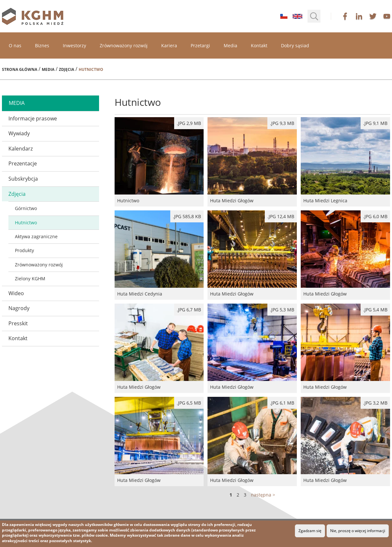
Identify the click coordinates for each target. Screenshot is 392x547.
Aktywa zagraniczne (36, 236)
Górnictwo (26, 208)
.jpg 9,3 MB (282, 123)
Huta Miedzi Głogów (252, 162)
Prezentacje (23, 163)
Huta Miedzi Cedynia (159, 255)
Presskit (18, 323)
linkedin (359, 16)
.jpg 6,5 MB (189, 403)
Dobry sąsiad (295, 45)
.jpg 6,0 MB (375, 216)
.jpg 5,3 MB (282, 310)
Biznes (42, 45)
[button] (314, 16)
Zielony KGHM (30, 279)
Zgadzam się (310, 531)
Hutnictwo (26, 223)
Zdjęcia (67, 69)
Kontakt (259, 45)
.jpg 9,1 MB (375, 123)
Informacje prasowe (33, 118)
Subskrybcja (23, 179)
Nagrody (19, 308)
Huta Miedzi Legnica (345, 162)
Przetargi (200, 45)
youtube (387, 16)
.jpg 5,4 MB (375, 310)
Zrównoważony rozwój (124, 45)
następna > (263, 495)
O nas (15, 45)
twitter (373, 16)
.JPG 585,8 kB (187, 216)
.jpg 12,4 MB (281, 216)
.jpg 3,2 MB (375, 403)
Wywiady (19, 133)
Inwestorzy (74, 45)
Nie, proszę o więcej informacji (358, 531)
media (17, 103)
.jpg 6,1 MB (282, 403)
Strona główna (20, 69)
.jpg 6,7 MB (189, 310)
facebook (345, 16)
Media (230, 45)
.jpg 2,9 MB (189, 123)
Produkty (24, 250)
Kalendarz (21, 149)
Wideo (16, 293)
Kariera (169, 45)
